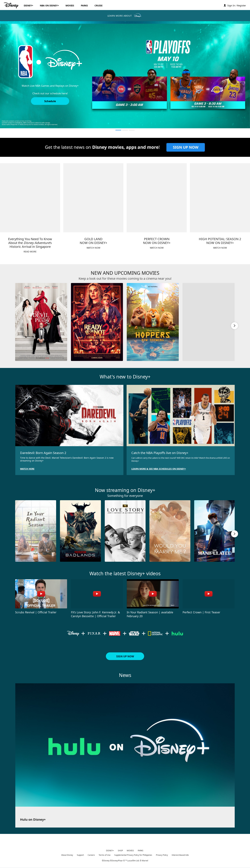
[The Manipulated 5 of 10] (215, 531)
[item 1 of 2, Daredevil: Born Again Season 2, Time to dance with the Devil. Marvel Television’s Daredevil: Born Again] (69, 416)
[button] (238, 5)
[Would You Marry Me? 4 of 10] (170, 531)
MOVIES (130, 851)
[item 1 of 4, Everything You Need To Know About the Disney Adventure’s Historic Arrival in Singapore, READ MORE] (30, 198)
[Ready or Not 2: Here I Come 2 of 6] (97, 322)
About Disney (67, 855)
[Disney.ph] (11, 5)
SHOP (120, 851)
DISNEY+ (110, 851)
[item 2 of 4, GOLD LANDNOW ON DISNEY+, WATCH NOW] (93, 198)
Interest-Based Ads (180, 855)
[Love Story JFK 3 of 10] (125, 531)
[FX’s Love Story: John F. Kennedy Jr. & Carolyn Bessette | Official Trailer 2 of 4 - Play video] (97, 594)
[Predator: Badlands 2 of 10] (80, 531)
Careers (91, 855)
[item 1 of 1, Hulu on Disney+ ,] (125, 745)
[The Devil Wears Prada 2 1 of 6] (41, 322)
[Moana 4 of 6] (209, 322)
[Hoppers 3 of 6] (153, 322)
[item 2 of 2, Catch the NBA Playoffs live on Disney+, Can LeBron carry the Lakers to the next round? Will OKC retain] (181, 416)
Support (80, 855)
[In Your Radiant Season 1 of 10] (36, 531)
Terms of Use (105, 855)
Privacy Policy (162, 855)
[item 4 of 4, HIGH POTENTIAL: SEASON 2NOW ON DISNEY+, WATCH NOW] (220, 198)
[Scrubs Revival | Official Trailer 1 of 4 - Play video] (41, 594)
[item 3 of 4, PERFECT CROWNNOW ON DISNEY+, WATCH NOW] (157, 198)
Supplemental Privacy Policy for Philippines (133, 855)
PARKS (141, 851)
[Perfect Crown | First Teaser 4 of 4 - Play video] (209, 594)
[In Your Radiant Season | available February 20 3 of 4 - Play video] (153, 594)
